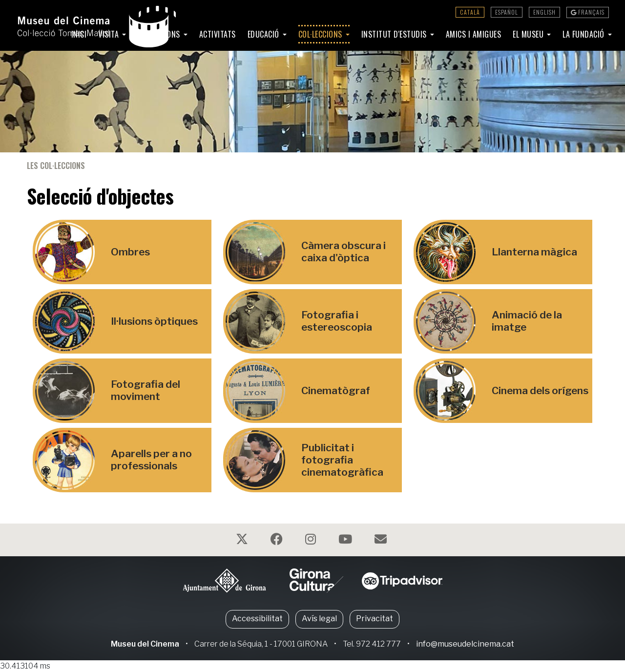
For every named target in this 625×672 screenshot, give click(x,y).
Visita (110, 34)
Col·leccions (322, 34)
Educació (265, 34)
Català (470, 12)
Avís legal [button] (319, 619)
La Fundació (584, 34)
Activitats (218, 34)
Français (588, 12)
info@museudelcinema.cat (465, 644)
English (544, 12)
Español (507, 12)
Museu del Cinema (145, 644)
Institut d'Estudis (395, 34)
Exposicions (160, 34)
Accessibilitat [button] (257, 619)
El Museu (529, 34)
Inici (79, 34)
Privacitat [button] (375, 619)
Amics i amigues (474, 34)
